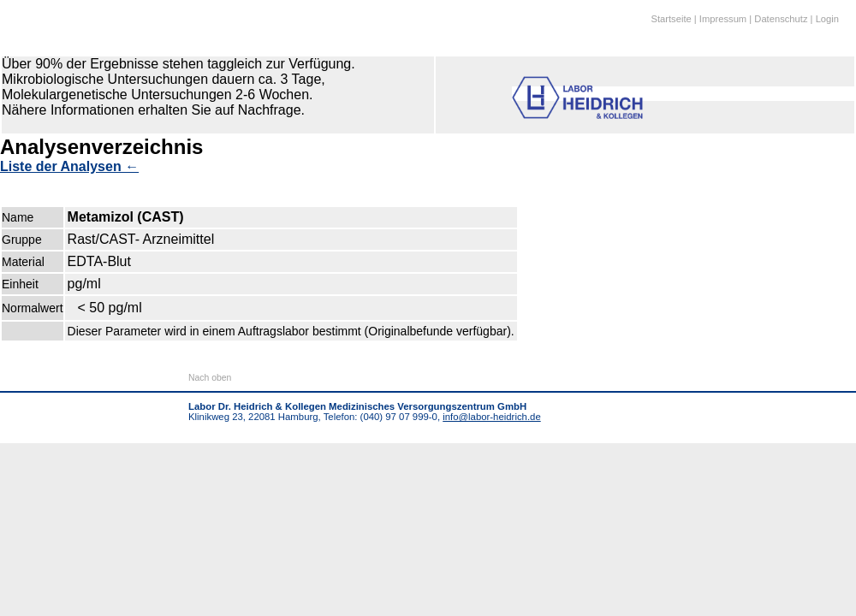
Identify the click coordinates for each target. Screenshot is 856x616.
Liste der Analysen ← (69, 166)
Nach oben (210, 378)
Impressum (723, 19)
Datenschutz (781, 19)
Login (827, 19)
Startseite (671, 19)
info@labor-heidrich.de (491, 417)
